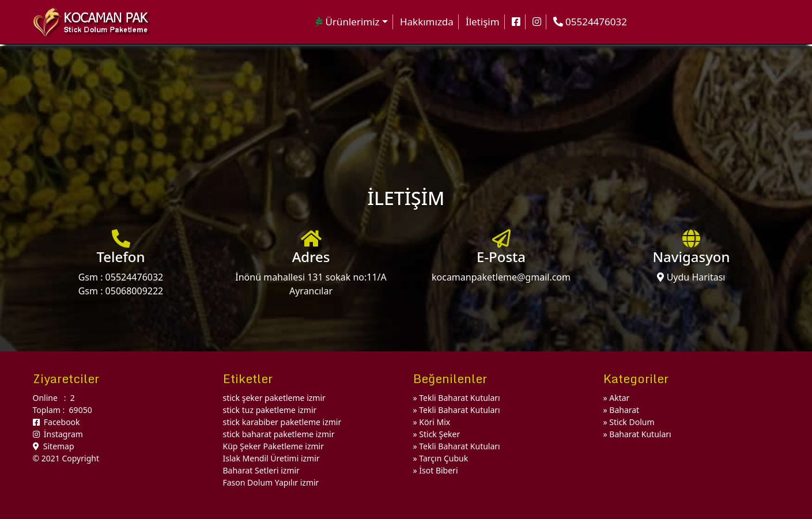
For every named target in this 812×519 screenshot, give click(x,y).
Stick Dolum (632, 422)
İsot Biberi (438, 470)
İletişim (483, 22)
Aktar (619, 398)
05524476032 (135, 277)
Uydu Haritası (691, 277)
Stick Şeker (439, 434)
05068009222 (135, 291)
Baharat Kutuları (640, 434)
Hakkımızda (427, 22)
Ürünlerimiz (348, 22)
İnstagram (58, 434)
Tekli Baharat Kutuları (459, 398)
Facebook (56, 422)
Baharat (624, 410)
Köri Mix (435, 422)
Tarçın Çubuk (443, 458)
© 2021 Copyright (66, 458)
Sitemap (54, 446)
